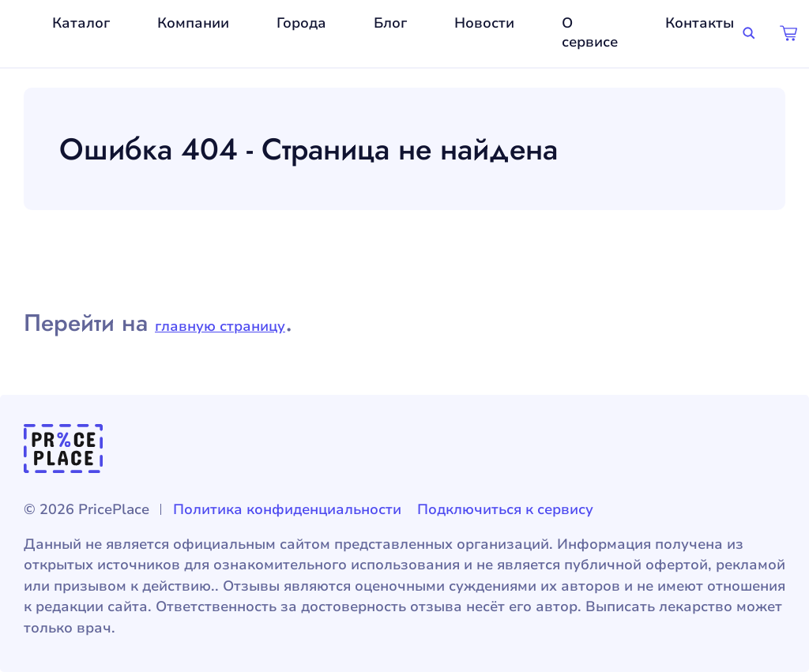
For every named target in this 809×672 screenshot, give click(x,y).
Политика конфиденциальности (287, 509)
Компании (193, 23)
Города (301, 23)
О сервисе (590, 32)
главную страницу (220, 326)
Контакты (700, 23)
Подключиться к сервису (505, 509)
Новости (484, 23)
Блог (390, 23)
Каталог (81, 23)
